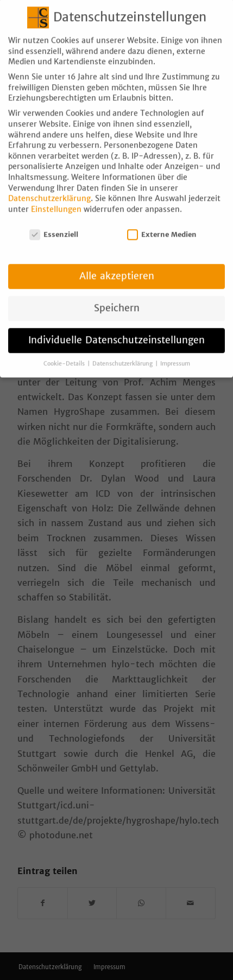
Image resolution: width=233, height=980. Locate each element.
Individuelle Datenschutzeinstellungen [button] (117, 331)
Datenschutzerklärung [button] (123, 354)
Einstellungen (56, 200)
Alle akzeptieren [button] (117, 267)
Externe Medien (162, 225)
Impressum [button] (175, 354)
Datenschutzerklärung (49, 189)
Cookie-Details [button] (65, 354)
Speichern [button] (117, 299)
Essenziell (54, 225)
